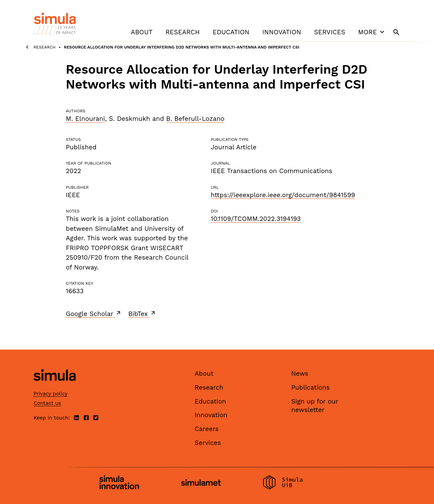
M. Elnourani (85, 119)
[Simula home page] (55, 387)
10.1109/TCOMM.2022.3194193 (255, 219)
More (372, 32)
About (142, 32)
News (300, 374)
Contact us (47, 403)
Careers (207, 429)
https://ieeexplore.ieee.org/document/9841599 (283, 195)
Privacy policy (51, 394)
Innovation (282, 32)
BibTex (142, 314)
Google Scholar (94, 314)
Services (330, 32)
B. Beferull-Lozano (195, 119)
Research (183, 32)
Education (231, 32)
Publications (310, 387)
